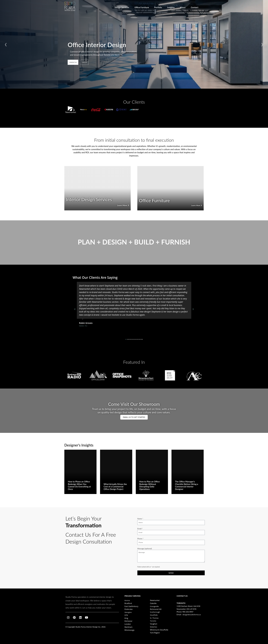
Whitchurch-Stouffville (159, 630)
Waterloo (154, 627)
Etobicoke (129, 609)
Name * (171, 519)
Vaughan (154, 624)
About (183, 7)
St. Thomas (155, 618)
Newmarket (155, 600)
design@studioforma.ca (192, 615)
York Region (155, 633)
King (126, 618)
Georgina (128, 612)
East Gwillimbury (131, 606)
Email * (171, 529)
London (128, 624)
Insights (171, 7)
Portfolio (158, 7)
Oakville (153, 603)
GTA (126, 615)
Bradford (128, 603)
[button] (75, 309)
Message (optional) (171, 555)
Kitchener (128, 621)
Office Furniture (142, 7)
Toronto (153, 621)
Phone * (171, 540)
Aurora (127, 600)
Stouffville (154, 615)
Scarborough (155, 612)
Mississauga (129, 630)
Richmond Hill (156, 609)
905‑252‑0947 (188, 612)
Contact (195, 7)
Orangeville (155, 606)
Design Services (122, 7)
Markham (128, 627)
